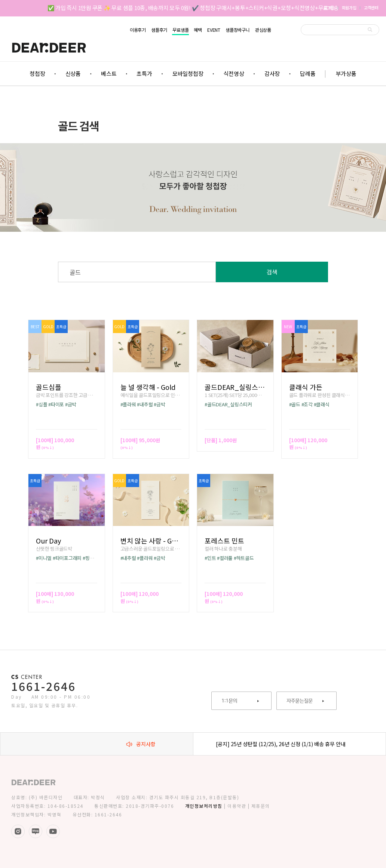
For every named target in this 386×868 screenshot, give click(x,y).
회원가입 (349, 7)
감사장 (272, 73)
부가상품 (346, 73)
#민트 (210, 558)
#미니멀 (44, 558)
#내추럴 (145, 404)
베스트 (109, 73)
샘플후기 (159, 30)
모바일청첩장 (188, 73)
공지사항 (141, 744)
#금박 (71, 404)
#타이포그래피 (67, 558)
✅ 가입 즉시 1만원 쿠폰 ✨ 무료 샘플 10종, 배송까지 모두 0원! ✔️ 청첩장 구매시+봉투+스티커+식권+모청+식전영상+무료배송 (193, 8)
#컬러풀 (225, 558)
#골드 (295, 404)
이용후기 (138, 30)
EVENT (214, 30)
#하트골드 (244, 558)
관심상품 (263, 30)
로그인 (329, 7)
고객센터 (371, 7)
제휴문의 (261, 806)
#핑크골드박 (95, 558)
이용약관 (237, 806)
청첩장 (37, 73)
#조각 (307, 404)
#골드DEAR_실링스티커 (228, 404)
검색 (272, 272)
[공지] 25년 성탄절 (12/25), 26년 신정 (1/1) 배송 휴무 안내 (281, 744)
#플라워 (128, 404)
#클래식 (322, 404)
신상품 (73, 73)
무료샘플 (180, 30)
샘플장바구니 (238, 30)
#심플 (42, 404)
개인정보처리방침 (204, 806)
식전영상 (234, 73)
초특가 (144, 73)
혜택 (198, 30)
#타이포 (56, 404)
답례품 (308, 73)
